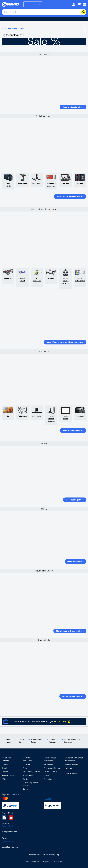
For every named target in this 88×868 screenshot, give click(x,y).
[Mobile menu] (85, 4)
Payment (5, 772)
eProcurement (49, 764)
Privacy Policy (58, 862)
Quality (26, 779)
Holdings (68, 768)
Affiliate (5, 779)
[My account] (74, 4)
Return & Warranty (9, 775)
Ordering (5, 764)
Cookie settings (72, 773)
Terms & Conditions (32, 862)
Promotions (48, 779)
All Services (48, 761)
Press (25, 768)
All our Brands (70, 761)
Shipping (5, 768)
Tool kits (80, 183)
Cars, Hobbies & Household (44, 209)
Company (27, 764)
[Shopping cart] (79, 4)
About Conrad (28, 761)
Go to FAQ (6, 761)
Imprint (46, 862)
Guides (47, 775)
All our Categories (72, 764)
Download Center (50, 772)
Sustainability (28, 775)
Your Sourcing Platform (32, 772)
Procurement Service (52, 768)
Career (25, 789)
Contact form (8, 826)
